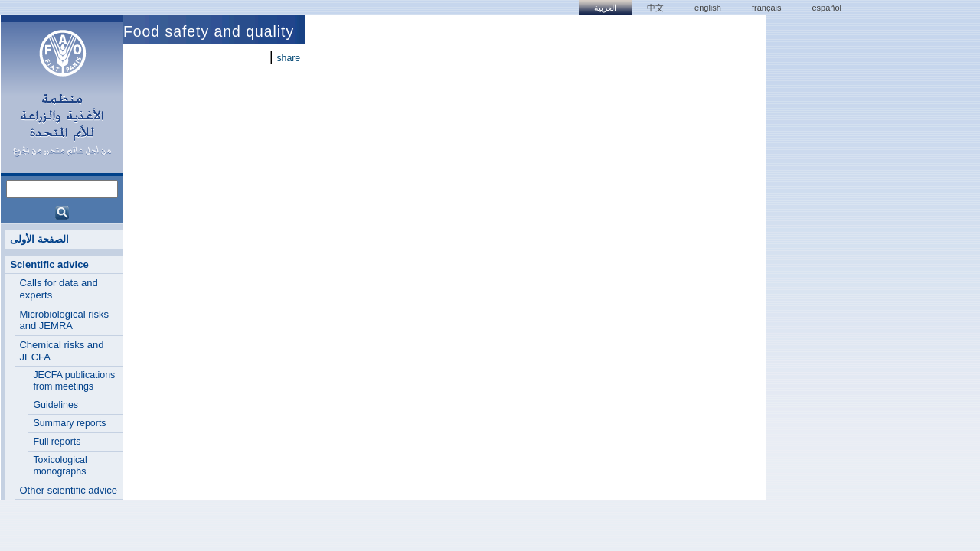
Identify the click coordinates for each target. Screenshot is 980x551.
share (288, 58)
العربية (605, 8)
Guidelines (56, 405)
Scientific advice (49, 264)
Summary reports (69, 423)
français (767, 8)
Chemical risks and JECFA (61, 351)
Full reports (57, 442)
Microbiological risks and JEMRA (64, 320)
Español (826, 8)
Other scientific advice (68, 490)
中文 (655, 8)
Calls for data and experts (58, 289)
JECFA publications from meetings (74, 381)
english (708, 8)
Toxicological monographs (60, 466)
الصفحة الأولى (39, 239)
